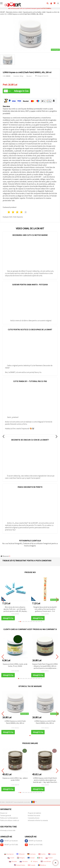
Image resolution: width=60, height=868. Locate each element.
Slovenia (24, 861)
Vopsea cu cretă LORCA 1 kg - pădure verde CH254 (15, 779)
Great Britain (46, 861)
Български (9, 854)
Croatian (52, 854)
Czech (11, 858)
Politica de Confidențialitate (9, 818)
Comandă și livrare (34, 818)
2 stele (13, 212)
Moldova (42, 865)
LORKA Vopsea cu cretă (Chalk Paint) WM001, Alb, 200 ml (15, 722)
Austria (42, 854)
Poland (49, 858)
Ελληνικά (20, 854)
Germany (31, 854)
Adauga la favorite (42, 76)
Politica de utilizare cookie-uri (10, 820)
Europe (31, 858)
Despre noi (4, 813)
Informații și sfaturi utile (8, 830)
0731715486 (46, 8)
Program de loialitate (34, 813)
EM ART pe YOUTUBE (9, 845)
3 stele (17, 212)
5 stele (26, 212)
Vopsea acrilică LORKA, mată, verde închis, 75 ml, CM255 (15, 665)
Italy (40, 858)
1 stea (9, 212)
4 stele (21, 212)
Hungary (21, 858)
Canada (32, 865)
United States (20, 865)
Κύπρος (34, 861)
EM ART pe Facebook (9, 841)
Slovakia (13, 861)
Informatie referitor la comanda (38, 820)
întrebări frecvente (34, 815)
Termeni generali (6, 815)
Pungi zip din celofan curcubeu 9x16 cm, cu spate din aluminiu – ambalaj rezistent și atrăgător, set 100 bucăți (15, 609)
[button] (19, 622)
